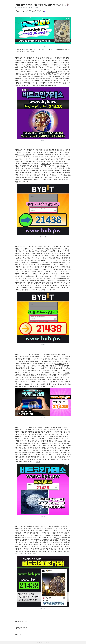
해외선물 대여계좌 (21, 621)
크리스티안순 (35, 60)
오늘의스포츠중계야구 (24, 452)
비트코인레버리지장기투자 (23, 8)
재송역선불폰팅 (33, 459)
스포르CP (22, 457)
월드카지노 (67, 427)
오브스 (38, 462)
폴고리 (22, 455)
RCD (50, 83)
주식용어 (52, 542)
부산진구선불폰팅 (32, 262)
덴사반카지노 (26, 547)
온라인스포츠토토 (21, 628)
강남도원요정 (46, 164)
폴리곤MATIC (59, 533)
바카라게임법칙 (52, 72)
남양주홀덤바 (21, 287)
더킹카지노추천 (62, 283)
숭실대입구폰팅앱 (23, 155)
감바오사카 (41, 170)
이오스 (58, 69)
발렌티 (21, 357)
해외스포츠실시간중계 (61, 432)
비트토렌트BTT (50, 290)
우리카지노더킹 (28, 249)
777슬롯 (31, 78)
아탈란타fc (39, 384)
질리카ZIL (49, 439)
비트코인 (66, 157)
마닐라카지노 (34, 551)
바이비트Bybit (34, 361)
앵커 (63, 540)
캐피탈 (27, 168)
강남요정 (18, 634)
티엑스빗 (59, 67)
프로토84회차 (59, 364)
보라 (55, 386)
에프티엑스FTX (43, 265)
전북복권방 (38, 531)
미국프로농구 (23, 65)
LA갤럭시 (20, 368)
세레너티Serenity (50, 85)
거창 (57, 538)
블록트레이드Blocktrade (55, 281)
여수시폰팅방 (61, 267)
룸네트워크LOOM (23, 182)
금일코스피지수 (61, 441)
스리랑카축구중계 (54, 173)
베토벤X (30, 370)
